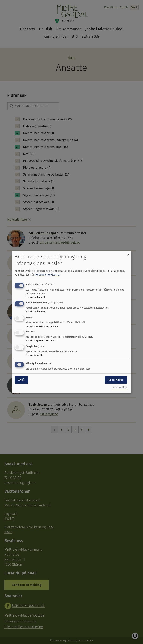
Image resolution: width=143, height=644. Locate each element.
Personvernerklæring (47, 275)
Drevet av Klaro (120, 387)
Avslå (21, 380)
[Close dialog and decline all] (128, 253)
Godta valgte (116, 380)
